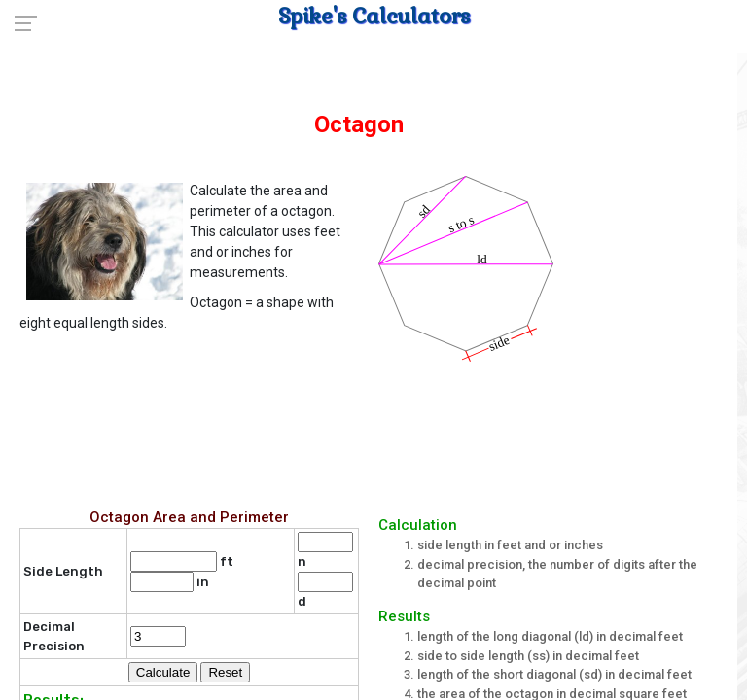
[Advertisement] (378, 431)
